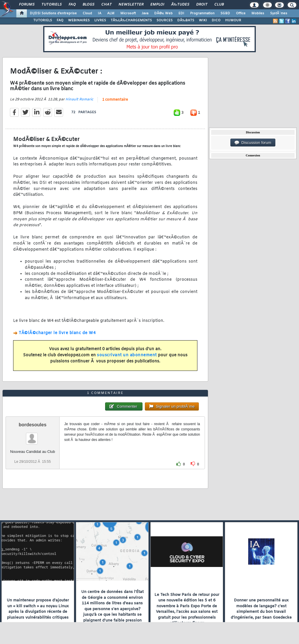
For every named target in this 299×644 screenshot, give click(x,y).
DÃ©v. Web (163, 13)
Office (241, 13)
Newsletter (131, 5)
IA (100, 13)
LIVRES (100, 20)
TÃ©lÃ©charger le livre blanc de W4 (57, 333)
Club (219, 5)
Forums (27, 5)
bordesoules (33, 425)
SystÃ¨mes (279, 13)
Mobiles (258, 13)
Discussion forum (253, 143)
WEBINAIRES (79, 20)
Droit (202, 5)
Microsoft (128, 13)
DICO (216, 20)
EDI (181, 13)
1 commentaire (115, 100)
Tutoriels (52, 5)
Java (145, 13)
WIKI (203, 20)
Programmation (202, 13)
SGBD (225, 13)
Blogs (88, 5)
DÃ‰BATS (186, 20)
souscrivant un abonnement (127, 355)
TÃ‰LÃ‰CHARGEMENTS (131, 20)
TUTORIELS (43, 20)
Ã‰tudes (180, 5)
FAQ (72, 5)
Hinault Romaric (79, 100)
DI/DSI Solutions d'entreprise (53, 13)
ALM (111, 13)
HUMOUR (233, 20)
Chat (106, 5)
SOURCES (165, 20)
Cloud (87, 13)
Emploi (157, 5)
